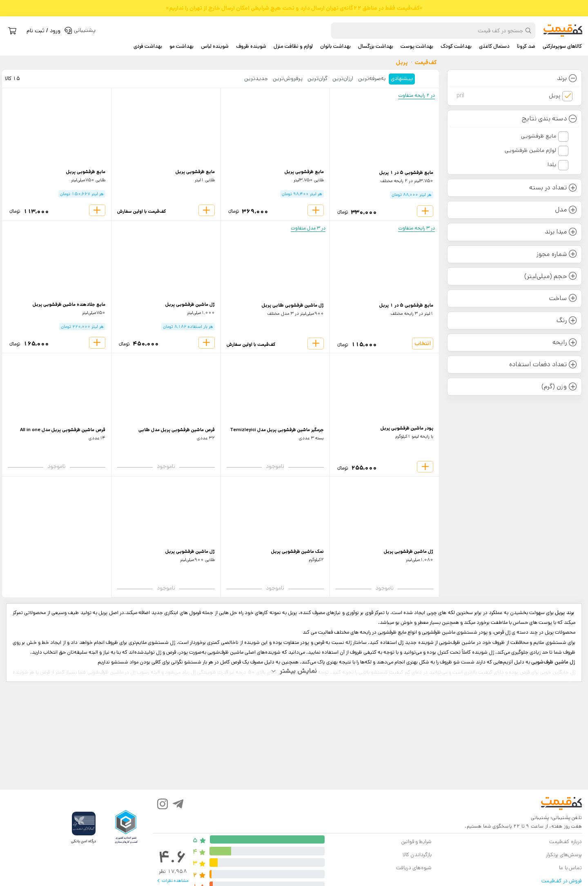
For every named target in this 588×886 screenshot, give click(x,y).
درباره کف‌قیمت (566, 842)
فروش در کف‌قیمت (562, 881)
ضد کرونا (526, 47)
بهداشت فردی (148, 47)
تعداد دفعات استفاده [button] (543, 364)
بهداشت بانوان (335, 47)
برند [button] (567, 78)
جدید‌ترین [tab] (256, 78)
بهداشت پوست (417, 47)
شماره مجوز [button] (557, 254)
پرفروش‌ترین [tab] (288, 78)
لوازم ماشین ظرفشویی (530, 150)
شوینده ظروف (251, 47)
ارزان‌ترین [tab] (343, 78)
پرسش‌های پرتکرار (564, 855)
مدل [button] (566, 210)
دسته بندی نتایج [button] (549, 119)
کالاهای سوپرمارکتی (562, 47)
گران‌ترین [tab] (317, 78)
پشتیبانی (540, 818)
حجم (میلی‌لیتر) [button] (551, 276)
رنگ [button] (567, 320)
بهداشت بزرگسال (376, 47)
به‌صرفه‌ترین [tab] (372, 78)
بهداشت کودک (456, 47)
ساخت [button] (563, 298)
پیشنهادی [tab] (402, 78)
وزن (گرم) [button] (559, 386)
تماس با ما (570, 868)
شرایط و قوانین (416, 842)
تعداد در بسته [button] (553, 188)
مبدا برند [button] (561, 232)
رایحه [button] (565, 342)
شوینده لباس (215, 47)
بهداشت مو (182, 47)
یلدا (552, 165)
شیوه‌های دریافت (414, 868)
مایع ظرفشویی (539, 136)
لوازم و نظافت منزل (293, 47)
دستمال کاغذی (494, 47)
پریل (508, 96)
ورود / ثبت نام (43, 31)
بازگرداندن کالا (417, 855)
